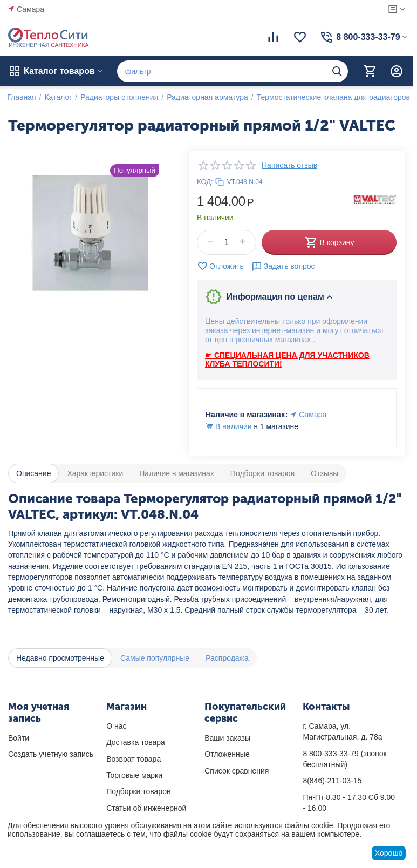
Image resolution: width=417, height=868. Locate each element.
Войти (19, 738)
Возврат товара (134, 759)
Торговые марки (134, 775)
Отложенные (227, 754)
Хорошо (389, 853)
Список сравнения (237, 771)
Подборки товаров (138, 791)
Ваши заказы (227, 738)
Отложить (220, 266)
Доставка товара (136, 742)
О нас (116, 726)
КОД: (205, 182)
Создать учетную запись (51, 754)
